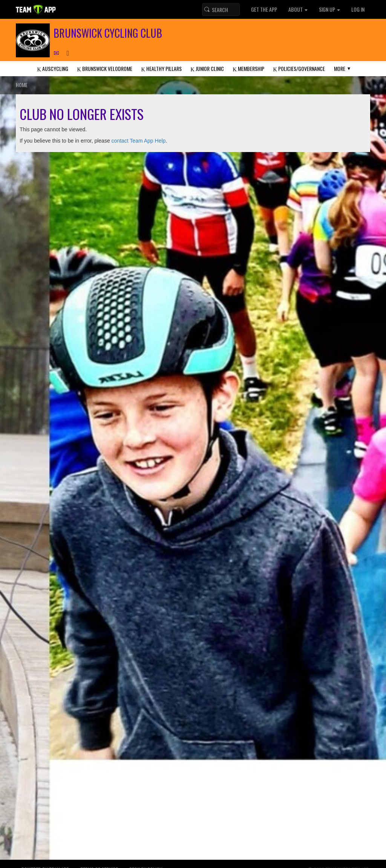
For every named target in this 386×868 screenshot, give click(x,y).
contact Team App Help (139, 141)
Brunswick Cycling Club (108, 33)
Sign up (329, 9)
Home (22, 85)
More (340, 68)
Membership (249, 68)
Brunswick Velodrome (104, 68)
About (298, 9)
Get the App (264, 9)
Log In (358, 9)
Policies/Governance (299, 68)
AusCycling (52, 68)
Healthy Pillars (161, 68)
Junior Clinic (207, 68)
